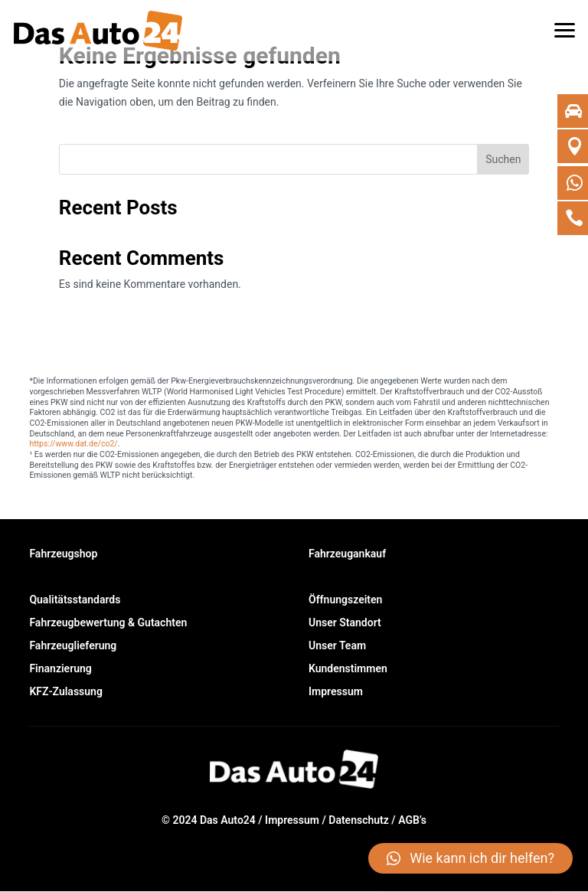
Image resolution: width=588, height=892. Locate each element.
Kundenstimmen (348, 669)
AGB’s (412, 820)
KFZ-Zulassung (65, 692)
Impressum (336, 692)
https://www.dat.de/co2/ (73, 444)
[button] (565, 23)
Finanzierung (60, 669)
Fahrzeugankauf (347, 554)
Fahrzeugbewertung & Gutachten (108, 623)
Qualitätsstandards (75, 600)
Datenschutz (359, 820)
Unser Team (337, 646)
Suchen (503, 159)
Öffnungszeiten (345, 600)
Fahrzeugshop (63, 554)
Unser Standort (345, 623)
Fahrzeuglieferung (73, 646)
